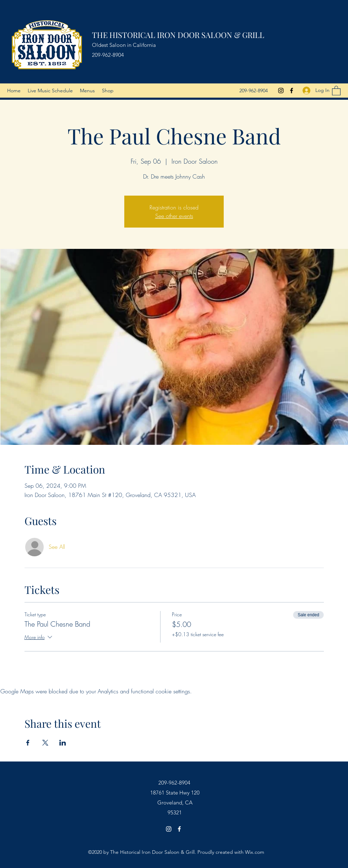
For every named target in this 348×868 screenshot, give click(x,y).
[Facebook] (292, 91)
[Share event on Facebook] (28, 743)
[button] (336, 90)
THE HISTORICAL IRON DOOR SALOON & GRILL (178, 35)
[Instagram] (281, 91)
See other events (174, 216)
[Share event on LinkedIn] (63, 743)
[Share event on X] (45, 743)
